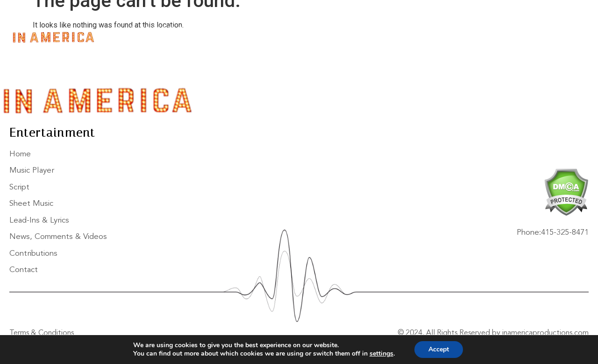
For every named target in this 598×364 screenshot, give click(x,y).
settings (381, 354)
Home (123, 30)
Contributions (515, 30)
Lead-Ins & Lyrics (325, 30)
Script (214, 30)
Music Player (168, 30)
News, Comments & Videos (421, 30)
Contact (133, 44)
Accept (439, 349)
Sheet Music (260, 30)
